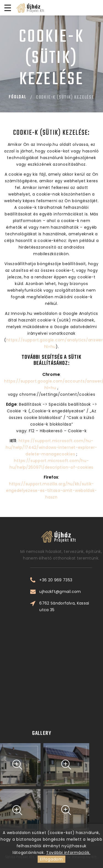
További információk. (68, 853)
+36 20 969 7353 (79, 580)
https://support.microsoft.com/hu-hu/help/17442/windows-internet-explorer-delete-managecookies (51, 447)
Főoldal (18, 97)
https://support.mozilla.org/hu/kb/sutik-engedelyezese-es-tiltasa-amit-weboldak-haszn (51, 490)
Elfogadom (51, 859)
